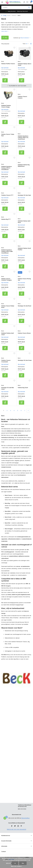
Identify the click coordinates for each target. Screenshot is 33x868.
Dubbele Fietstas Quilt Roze (24, 222)
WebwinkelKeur (25, 818)
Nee (23, 863)
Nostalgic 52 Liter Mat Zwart (8, 388)
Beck (3, 61)
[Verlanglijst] (27, 2)
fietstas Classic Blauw (24, 333)
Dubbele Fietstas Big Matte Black (24, 165)
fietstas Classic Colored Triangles (7, 279)
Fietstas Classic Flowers (22, 97)
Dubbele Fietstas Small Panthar (24, 249)
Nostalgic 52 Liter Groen (25, 360)
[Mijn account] (24, 2)
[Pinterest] (21, 826)
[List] (31, 44)
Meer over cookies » (16, 866)
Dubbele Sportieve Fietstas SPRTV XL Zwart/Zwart (23, 138)
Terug (4, 15)
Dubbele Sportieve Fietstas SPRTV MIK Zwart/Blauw (7, 251)
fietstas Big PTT (6, 219)
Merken (15, 15)
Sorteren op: (17, 38)
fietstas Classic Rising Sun (24, 279)
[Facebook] (12, 826)
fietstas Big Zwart (23, 388)
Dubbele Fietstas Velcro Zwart (25, 64)
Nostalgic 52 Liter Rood (25, 306)
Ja (15, 863)
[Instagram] (18, 826)
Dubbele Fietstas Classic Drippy (6, 106)
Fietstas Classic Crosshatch (6, 361)
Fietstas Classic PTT (7, 195)
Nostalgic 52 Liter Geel (24, 195)
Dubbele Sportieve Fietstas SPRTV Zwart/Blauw (7, 168)
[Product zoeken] (16, 8)
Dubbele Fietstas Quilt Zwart (8, 334)
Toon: (24, 44)
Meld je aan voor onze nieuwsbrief (17, 829)
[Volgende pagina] (28, 410)
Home (9, 15)
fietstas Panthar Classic (8, 64)
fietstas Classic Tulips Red (8, 135)
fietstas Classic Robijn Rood (8, 307)
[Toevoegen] (5, 80)
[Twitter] (15, 826)
